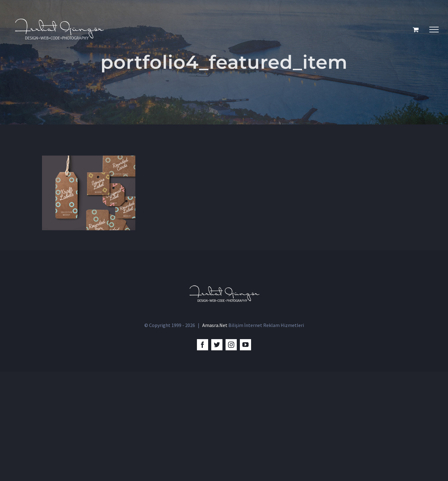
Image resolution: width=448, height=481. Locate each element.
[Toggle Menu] (434, 30)
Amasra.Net (215, 434)
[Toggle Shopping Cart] (416, 29)
